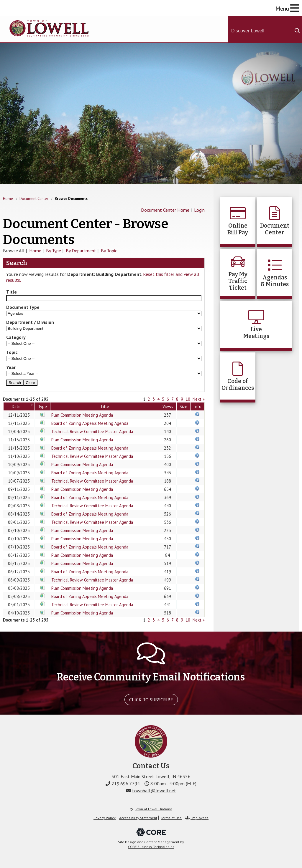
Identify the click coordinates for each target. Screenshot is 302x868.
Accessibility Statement (138, 818)
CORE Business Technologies (151, 847)
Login (199, 210)
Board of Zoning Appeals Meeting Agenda (90, 423)
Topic (12, 352)
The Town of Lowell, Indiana (49, 28)
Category (16, 337)
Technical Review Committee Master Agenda (92, 431)
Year (11, 367)
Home (8, 199)
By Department (81, 251)
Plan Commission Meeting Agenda (82, 415)
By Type (54, 251)
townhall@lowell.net (154, 791)
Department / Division (30, 322)
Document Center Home (165, 210)
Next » (199, 399)
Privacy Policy (105, 818)
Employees (200, 818)
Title (12, 292)
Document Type (23, 307)
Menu (282, 8)
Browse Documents (71, 199)
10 (188, 399)
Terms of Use (171, 818)
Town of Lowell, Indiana (154, 809)
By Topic (109, 251)
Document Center (34, 199)
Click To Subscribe (151, 700)
